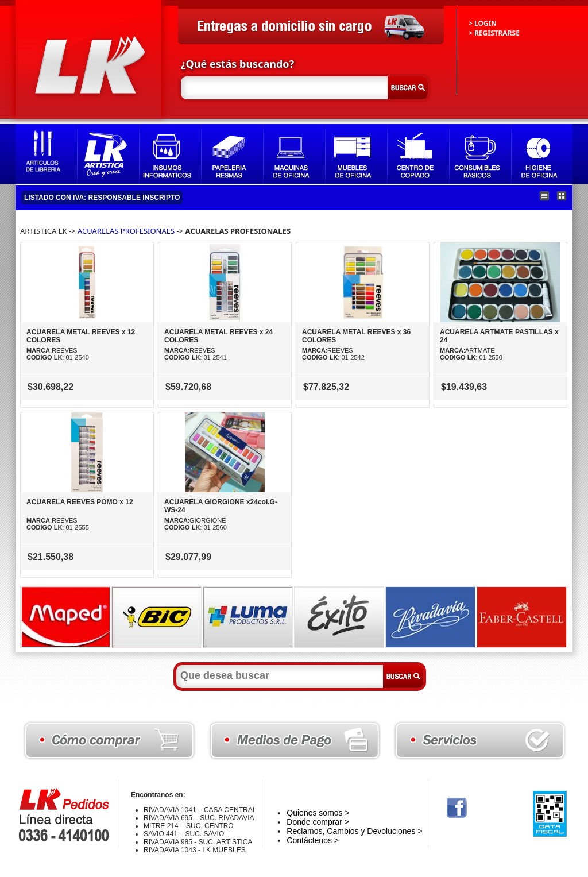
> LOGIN (483, 23)
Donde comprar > (318, 822)
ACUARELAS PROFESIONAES (126, 231)
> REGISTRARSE (494, 33)
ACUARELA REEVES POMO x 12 (80, 502)
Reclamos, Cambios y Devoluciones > (354, 831)
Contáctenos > (313, 840)
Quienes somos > (318, 813)
